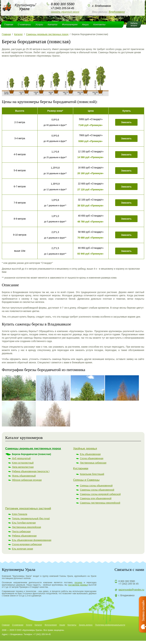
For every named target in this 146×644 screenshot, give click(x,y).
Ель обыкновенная (90, 454)
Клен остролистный (23, 463)
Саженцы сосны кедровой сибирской (100, 494)
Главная (9, 24)
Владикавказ (117, 12)
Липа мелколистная (23, 467)
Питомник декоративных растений (28, 508)
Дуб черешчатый (21, 458)
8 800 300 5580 (63, 4)
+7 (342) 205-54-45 (62, 8)
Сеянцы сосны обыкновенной (96, 486)
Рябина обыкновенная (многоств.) (31, 471)
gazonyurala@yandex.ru (131, 590)
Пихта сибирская (21, 532)
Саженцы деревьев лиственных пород (33, 449)
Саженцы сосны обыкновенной (97, 490)
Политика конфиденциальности (110, 625)
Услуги (39, 24)
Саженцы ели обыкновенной (96, 498)
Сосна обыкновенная (92, 458)
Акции (86, 24)
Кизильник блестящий (92, 474)
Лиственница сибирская (93, 463)
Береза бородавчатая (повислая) (32, 454)
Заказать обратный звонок (65, 12)
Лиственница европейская (27, 527)
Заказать (126, 122)
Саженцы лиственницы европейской (100, 503)
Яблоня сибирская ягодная (27, 480)
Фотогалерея (70, 24)
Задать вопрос (86, 625)
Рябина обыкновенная (24, 536)
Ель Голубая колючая (24, 523)
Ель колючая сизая (23, 549)
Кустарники (81, 468)
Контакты (99, 24)
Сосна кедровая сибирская (27, 544)
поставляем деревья (78, 585)
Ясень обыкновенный (24, 476)
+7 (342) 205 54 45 (128, 584)
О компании (24, 24)
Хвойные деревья (85, 449)
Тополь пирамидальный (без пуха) (31, 519)
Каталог (53, 24)
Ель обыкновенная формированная (32, 540)
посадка (78, 583)
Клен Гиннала (20, 514)
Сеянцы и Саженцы (86, 480)
